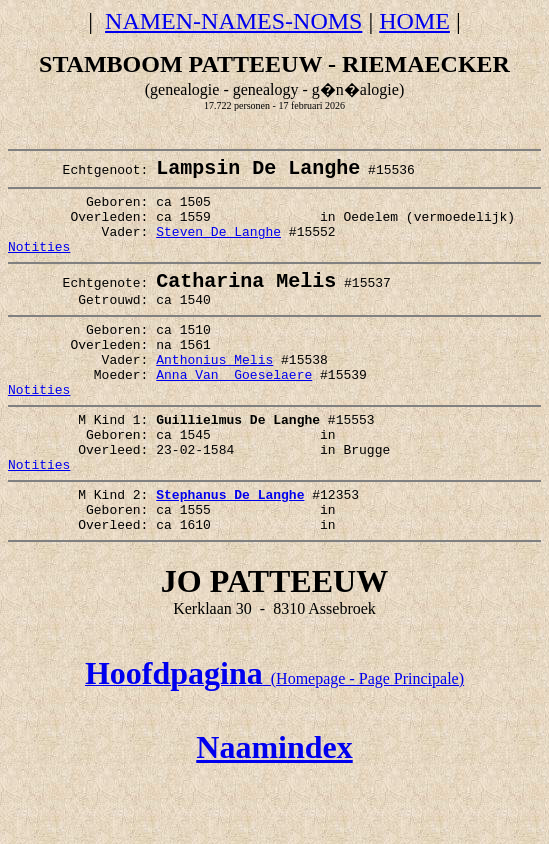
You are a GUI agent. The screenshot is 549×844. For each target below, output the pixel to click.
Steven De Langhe (218, 247)
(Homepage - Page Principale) (274, 743)
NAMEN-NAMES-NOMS (233, 21)
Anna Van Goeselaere (234, 412)
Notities (39, 265)
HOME (414, 21)
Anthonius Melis (214, 394)
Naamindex (274, 812)
